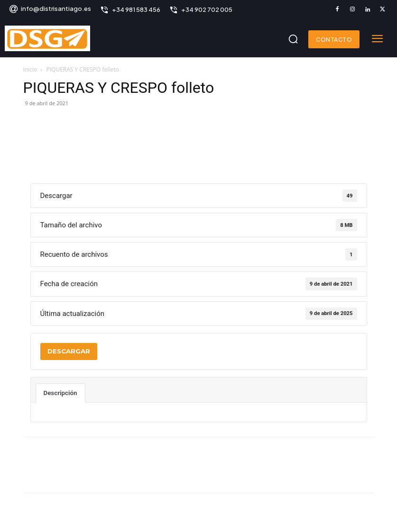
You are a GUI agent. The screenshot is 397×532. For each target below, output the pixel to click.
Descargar (69, 351)
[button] (293, 39)
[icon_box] (50, 10)
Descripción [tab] (60, 393)
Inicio (30, 69)
